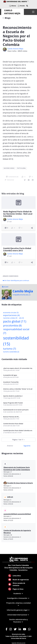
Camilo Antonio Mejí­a (15, 49)
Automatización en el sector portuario (16, 410)
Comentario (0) (12, 177)
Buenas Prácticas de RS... (11, 417)
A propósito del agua (10, 375)
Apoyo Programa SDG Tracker (13, 403)
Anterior (10, 446)
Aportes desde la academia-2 (13, 396)
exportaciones (11, 315)
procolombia (12, 325)
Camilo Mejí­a (23, 291)
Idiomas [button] (13, 6)
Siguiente (27, 446)
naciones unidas (9, 168)
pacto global (21, 168)
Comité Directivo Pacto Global (13, 424)
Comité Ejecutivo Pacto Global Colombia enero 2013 (17, 249)
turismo (10, 349)
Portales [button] (21, 6)
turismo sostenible (11, 352)
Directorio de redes (19, 634)
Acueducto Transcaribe (11, 382)
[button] (27, 6)
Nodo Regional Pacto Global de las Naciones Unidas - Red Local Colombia (18, 214)
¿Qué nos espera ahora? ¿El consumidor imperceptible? (18, 368)
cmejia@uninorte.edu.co (22, 295)
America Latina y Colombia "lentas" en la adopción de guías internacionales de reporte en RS (18, 389)
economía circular (11, 313)
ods (21, 318)
